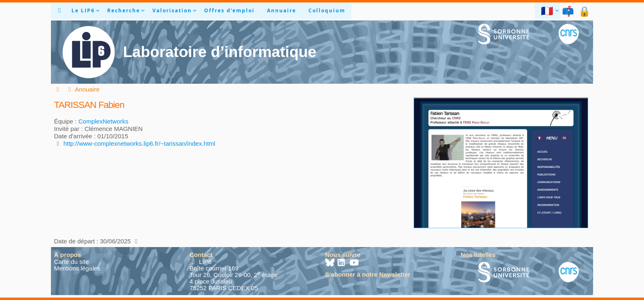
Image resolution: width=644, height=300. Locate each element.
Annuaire (282, 10)
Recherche (124, 10)
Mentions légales (77, 268)
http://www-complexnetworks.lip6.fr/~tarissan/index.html (139, 143)
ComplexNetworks (103, 121)
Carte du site (72, 262)
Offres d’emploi (229, 10)
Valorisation (172, 10)
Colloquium (327, 10)
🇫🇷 (547, 11)
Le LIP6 (83, 10)
